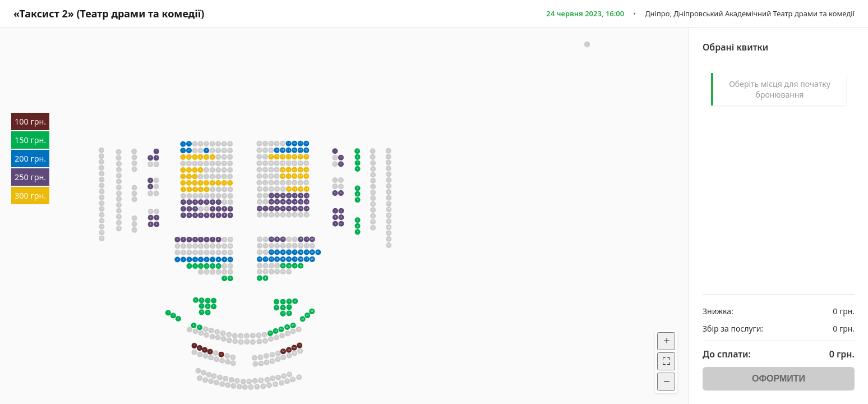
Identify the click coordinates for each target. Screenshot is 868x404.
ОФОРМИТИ (779, 378)
